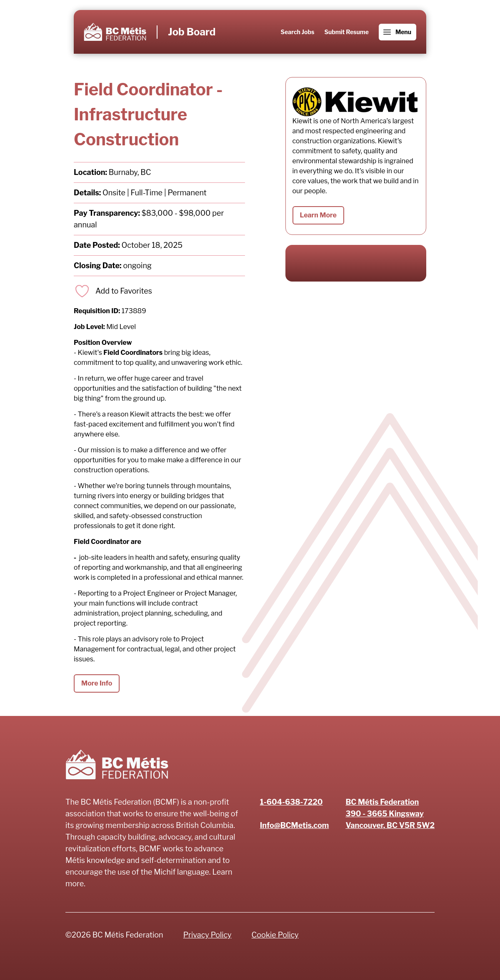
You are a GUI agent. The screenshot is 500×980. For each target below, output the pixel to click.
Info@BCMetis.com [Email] (295, 825)
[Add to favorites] (113, 291)
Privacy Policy (207, 935)
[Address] (390, 814)
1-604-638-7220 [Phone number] (291, 802)
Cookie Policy (275, 935)
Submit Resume (346, 32)
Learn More (318, 215)
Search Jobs (298, 32)
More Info (97, 683)
